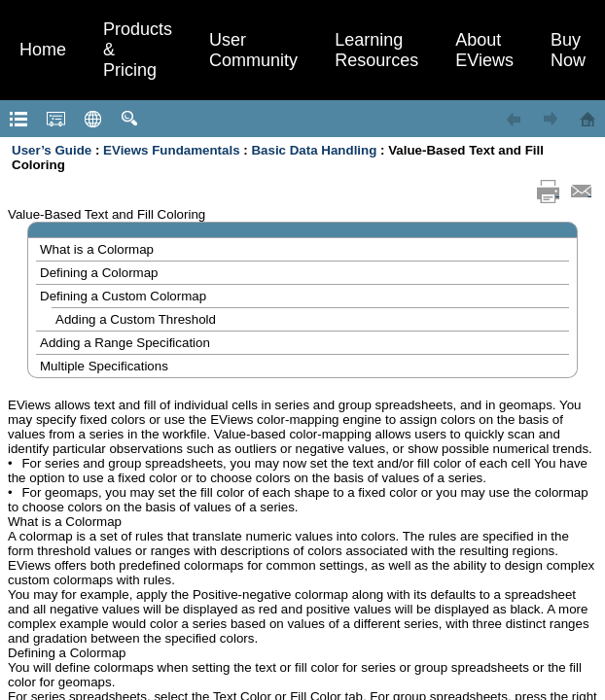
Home (43, 50)
